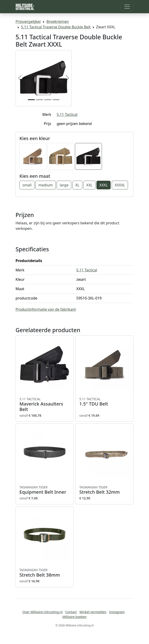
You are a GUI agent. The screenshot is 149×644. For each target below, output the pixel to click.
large (64, 185)
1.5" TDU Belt (104, 402)
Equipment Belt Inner (45, 490)
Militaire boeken (74, 617)
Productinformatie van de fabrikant (46, 309)
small (27, 185)
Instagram (117, 612)
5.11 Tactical (67, 114)
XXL (89, 185)
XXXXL (120, 185)
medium (46, 185)
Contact (71, 612)
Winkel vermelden (93, 612)
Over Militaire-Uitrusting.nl (42, 612)
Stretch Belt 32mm (104, 490)
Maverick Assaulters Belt (45, 405)
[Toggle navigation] (127, 7)
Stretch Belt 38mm (45, 573)
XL (77, 185)
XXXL (104, 185)
